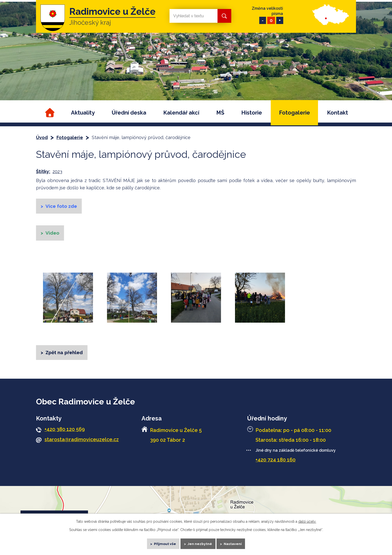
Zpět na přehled (65, 355)
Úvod (49, 113)
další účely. (307, 519)
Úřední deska (129, 113)
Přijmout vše (163, 542)
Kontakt (337, 113)
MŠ (220, 113)
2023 (57, 171)
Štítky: (43, 171)
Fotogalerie (294, 113)
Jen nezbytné (200, 542)
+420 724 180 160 (275, 463)
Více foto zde (62, 206)
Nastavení (235, 542)
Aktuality (83, 113)
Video (53, 234)
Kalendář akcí (181, 113)
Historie (252, 113)
